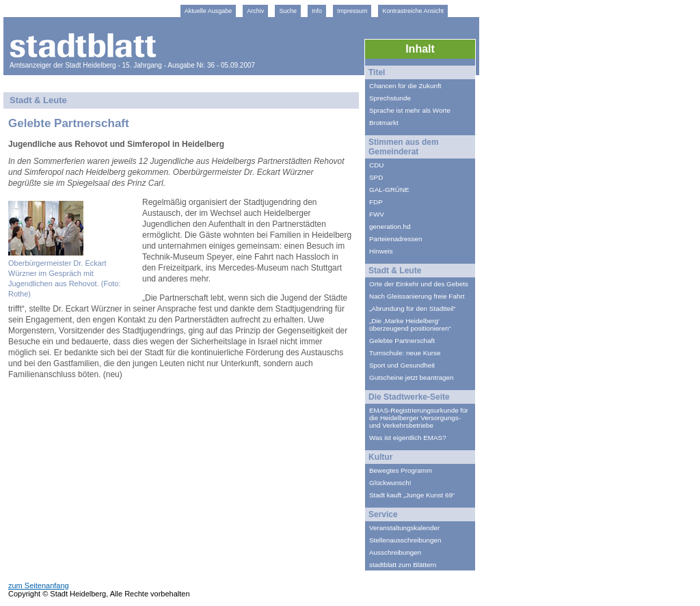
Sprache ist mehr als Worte (410, 110)
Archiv (255, 11)
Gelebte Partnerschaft (402, 341)
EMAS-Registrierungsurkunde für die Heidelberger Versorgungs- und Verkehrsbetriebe (419, 418)
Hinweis (381, 251)
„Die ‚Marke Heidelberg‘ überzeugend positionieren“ (410, 325)
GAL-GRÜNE (389, 190)
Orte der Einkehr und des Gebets (419, 284)
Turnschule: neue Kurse (405, 353)
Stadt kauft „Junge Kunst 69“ (412, 495)
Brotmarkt (384, 123)
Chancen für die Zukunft (405, 86)
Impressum (352, 11)
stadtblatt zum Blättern (403, 565)
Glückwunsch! (390, 483)
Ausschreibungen (395, 552)
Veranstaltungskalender (404, 528)
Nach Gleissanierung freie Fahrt (417, 296)
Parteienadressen (395, 239)
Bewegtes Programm (401, 470)
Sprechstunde (390, 98)
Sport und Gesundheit (402, 365)
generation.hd (390, 226)
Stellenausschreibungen (405, 540)
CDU (376, 165)
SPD (376, 177)
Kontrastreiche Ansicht (413, 11)
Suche (288, 11)
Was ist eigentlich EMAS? (408, 438)
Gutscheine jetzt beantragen (412, 377)
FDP (376, 202)
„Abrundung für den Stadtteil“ (413, 308)
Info (317, 11)
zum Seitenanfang (39, 586)
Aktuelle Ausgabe (208, 11)
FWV (377, 214)
